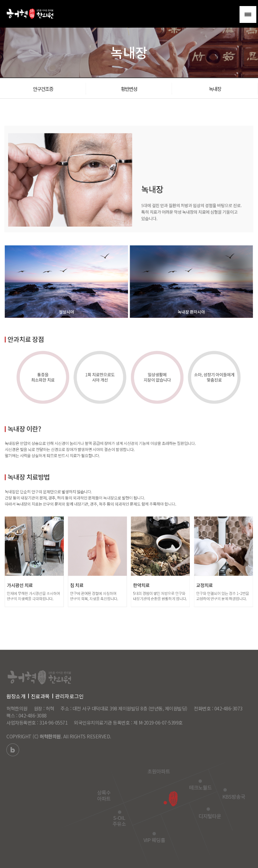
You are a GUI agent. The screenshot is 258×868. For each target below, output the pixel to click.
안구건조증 (43, 89)
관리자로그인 (69, 696)
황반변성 (129, 89)
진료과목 (40, 696)
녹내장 (215, 89)
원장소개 (16, 696)
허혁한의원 (50, 736)
